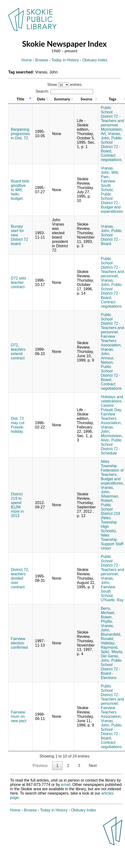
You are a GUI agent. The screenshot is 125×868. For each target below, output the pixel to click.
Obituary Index (95, 60)
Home (27, 60)
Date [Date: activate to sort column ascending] (41, 99)
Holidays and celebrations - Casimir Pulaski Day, (112, 403)
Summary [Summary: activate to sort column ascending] (62, 99)
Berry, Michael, (108, 611)
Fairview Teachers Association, (111, 341)
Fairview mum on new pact (19, 716)
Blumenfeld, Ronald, (111, 637)
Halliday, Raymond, (110, 645)
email (66, 785)
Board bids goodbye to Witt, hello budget (20, 190)
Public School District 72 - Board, (111, 145)
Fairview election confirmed (19, 643)
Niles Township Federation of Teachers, (112, 468)
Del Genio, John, (110, 658)
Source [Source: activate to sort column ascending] (87, 99)
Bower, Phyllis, (107, 619)
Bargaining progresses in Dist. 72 (20, 134)
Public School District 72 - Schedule (111, 447)
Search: (65, 91)
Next (93, 766)
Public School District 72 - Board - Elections (111, 669)
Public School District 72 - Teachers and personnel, (112, 116)
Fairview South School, (108, 185)
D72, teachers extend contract (18, 352)
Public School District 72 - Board (111, 237)
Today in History (65, 60)
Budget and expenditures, (112, 481)
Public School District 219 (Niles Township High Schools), (111, 518)
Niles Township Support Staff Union (112, 542)
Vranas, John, (108, 170)
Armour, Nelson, (108, 360)
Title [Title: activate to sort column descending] (20, 99)
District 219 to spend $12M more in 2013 (17, 505)
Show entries (64, 85)
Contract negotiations (111, 158)
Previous (40, 766)
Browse (42, 60)
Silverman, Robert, (110, 498)
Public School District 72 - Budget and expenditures (112, 203)
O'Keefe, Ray (112, 600)
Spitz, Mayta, (112, 652)
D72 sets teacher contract (18, 282)
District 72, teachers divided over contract (20, 578)
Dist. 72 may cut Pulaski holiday (18, 425)
